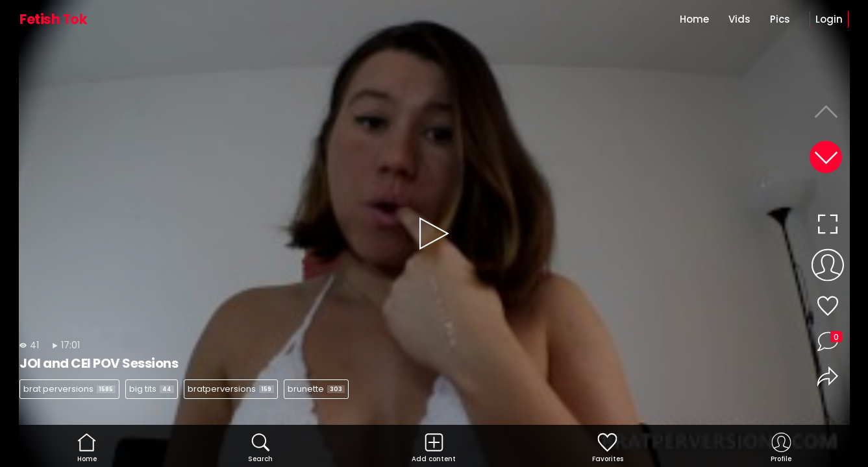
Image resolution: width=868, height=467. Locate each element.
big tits (152, 389)
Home (694, 19)
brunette (316, 389)
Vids (739, 19)
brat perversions (69, 389)
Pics (780, 19)
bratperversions (231, 389)
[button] (826, 157)
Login (829, 19)
